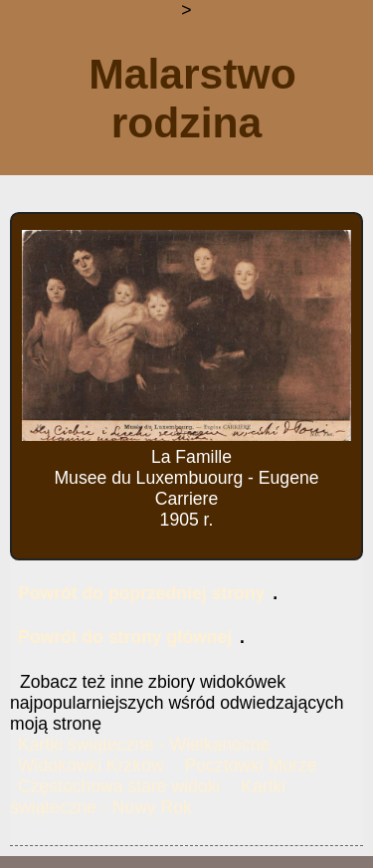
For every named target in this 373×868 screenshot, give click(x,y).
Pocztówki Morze (251, 765)
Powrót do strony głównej (125, 637)
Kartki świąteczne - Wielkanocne (144, 745)
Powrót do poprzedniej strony (141, 593)
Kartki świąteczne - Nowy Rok (148, 797)
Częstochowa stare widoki (119, 786)
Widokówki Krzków (91, 765)
